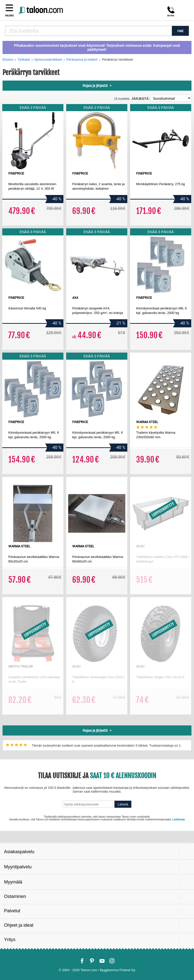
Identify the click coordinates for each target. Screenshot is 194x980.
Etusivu (8, 59)
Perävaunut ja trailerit (82, 59)
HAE (180, 31)
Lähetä (123, 804)
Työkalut (24, 59)
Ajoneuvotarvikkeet (48, 59)
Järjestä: (140, 99)
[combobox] (88, 31)
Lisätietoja (178, 819)
